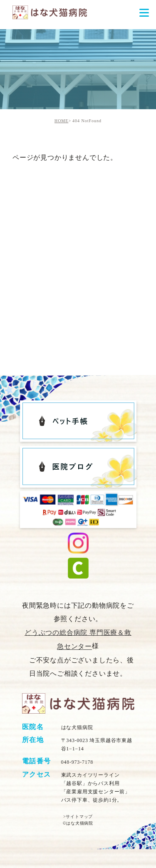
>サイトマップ (78, 816)
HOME (61, 121)
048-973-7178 (77, 762)
